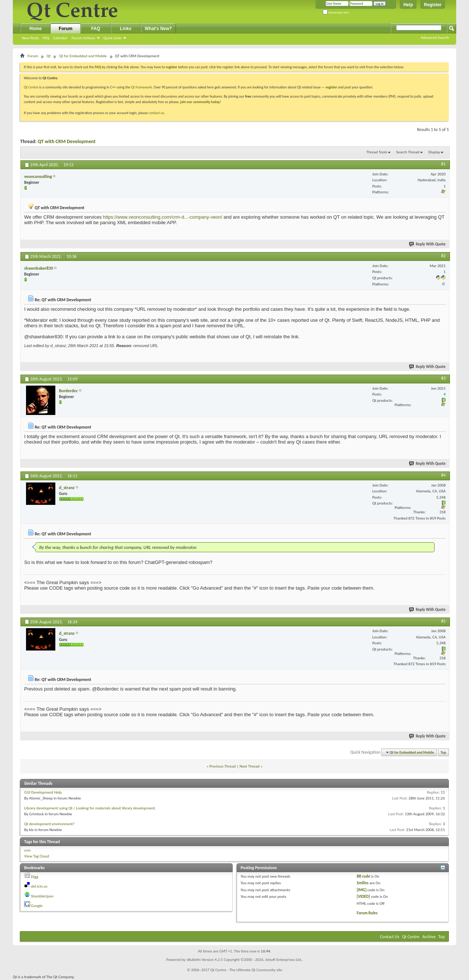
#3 (443, 378)
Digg (35, 877)
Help (408, 5)
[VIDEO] (363, 897)
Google (37, 906)
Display (434, 152)
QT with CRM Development (67, 141)
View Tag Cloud (37, 856)
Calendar (60, 38)
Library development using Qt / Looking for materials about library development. (90, 808)
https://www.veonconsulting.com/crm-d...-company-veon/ (163, 217)
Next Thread (250, 766)
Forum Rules (367, 913)
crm (27, 850)
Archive (429, 937)
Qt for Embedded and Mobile (83, 56)
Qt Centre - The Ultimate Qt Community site (246, 970)
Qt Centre (31, 87)
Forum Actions (83, 38)
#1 (443, 164)
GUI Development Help (43, 792)
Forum (65, 29)
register (331, 87)
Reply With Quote (428, 244)
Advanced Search (435, 38)
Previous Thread (223, 766)
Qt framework (142, 87)
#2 (443, 256)
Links (125, 29)
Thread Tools (377, 152)
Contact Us (390, 937)
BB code (364, 876)
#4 (443, 475)
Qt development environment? (49, 824)
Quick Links (112, 38)
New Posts (30, 38)
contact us (156, 113)
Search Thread (408, 152)
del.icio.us (39, 886)
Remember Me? (336, 13)
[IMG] (362, 890)
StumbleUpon (43, 896)
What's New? (158, 29)
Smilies (363, 883)
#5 (443, 621)
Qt (49, 56)
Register (433, 5)
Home (35, 29)
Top (444, 752)
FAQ (46, 38)
